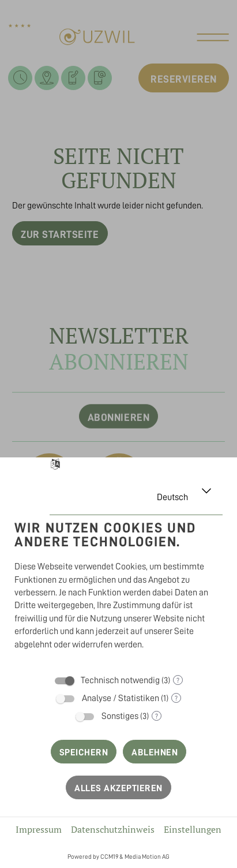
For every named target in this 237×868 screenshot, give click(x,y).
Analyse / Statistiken (121, 698)
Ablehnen (155, 752)
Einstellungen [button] (193, 829)
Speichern (84, 752)
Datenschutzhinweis (113, 829)
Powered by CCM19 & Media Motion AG (118, 857)
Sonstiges (120, 716)
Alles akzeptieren (118, 788)
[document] (118, 588)
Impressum (39, 829)
